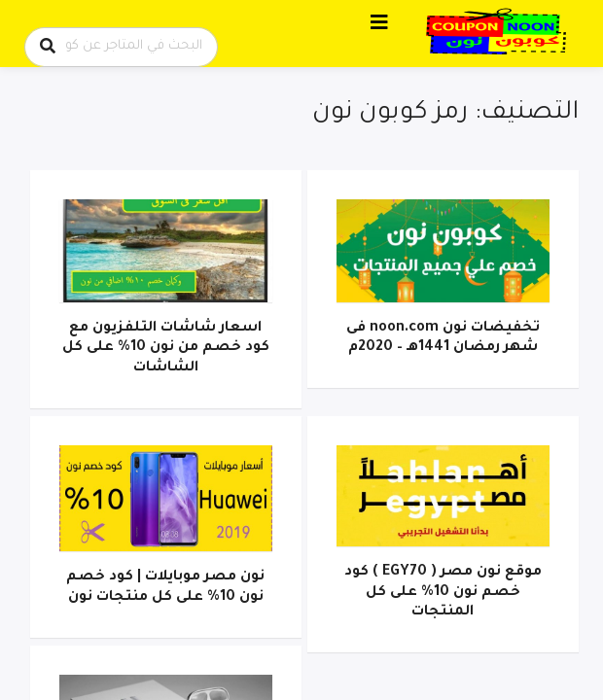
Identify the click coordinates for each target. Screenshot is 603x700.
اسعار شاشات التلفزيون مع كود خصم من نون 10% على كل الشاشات (166, 349)
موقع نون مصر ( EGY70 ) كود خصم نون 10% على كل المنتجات (443, 593)
